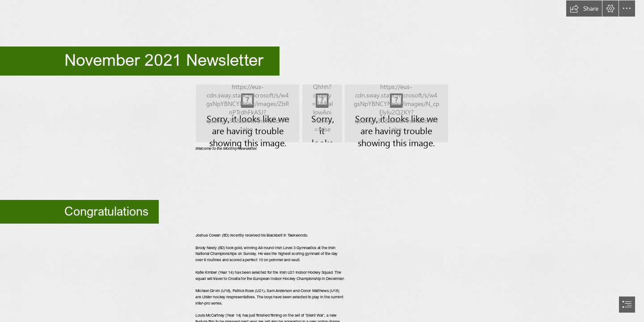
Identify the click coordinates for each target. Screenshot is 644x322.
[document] (322, 161)
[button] (584, 8)
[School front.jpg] (322, 113)
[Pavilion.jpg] (248, 113)
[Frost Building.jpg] (396, 113)
